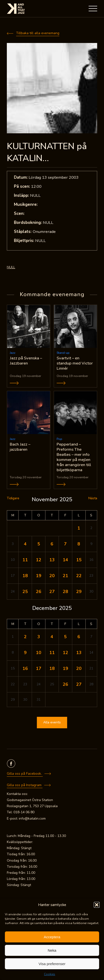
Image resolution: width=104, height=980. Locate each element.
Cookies (50, 974)
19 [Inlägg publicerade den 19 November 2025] (39, 576)
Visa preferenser (52, 964)
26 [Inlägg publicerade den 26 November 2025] (39, 592)
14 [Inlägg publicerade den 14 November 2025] (65, 560)
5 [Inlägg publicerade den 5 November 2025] (39, 544)
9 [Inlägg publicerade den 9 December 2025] (25, 653)
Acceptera (52, 937)
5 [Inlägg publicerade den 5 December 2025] (65, 637)
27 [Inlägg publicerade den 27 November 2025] (52, 592)
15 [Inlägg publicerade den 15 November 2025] (79, 560)
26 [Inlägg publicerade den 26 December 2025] (65, 684)
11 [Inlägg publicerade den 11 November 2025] (25, 560)
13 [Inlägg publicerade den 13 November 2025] (52, 560)
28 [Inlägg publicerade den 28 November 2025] (65, 592)
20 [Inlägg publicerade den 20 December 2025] (79, 668)
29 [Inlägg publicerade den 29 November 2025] (79, 592)
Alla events (52, 722)
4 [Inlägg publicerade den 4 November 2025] (25, 544)
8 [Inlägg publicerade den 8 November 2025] (79, 544)
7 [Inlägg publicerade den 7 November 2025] (65, 544)
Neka (52, 950)
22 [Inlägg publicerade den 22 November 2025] (79, 576)
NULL (11, 267)
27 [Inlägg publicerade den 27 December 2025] (79, 684)
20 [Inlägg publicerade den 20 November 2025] (52, 576)
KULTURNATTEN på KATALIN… (47, 152)
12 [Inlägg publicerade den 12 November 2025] (39, 560)
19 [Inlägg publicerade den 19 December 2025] (65, 668)
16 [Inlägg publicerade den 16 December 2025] (25, 668)
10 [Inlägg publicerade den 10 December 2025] (39, 653)
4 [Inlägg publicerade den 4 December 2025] (52, 637)
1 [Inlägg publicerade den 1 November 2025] (79, 528)
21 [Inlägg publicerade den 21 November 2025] (65, 576)
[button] (97, 905)
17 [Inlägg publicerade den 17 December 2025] (39, 668)
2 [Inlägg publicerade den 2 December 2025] (25, 637)
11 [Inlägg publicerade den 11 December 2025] (52, 653)
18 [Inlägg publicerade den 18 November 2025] (25, 576)
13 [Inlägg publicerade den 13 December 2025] (79, 653)
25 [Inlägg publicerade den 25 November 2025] (25, 592)
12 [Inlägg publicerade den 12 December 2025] (65, 653)
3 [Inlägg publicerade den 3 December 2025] (39, 637)
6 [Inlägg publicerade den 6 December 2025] (79, 637)
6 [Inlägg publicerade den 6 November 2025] (52, 544)
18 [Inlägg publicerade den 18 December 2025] (52, 668)
